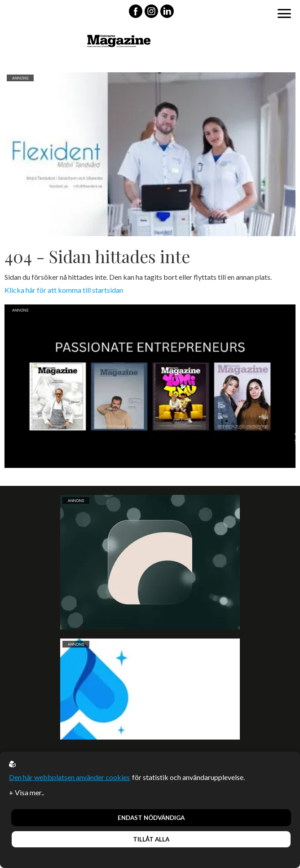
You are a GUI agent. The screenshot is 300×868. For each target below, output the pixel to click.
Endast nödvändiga (151, 818)
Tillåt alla (151, 839)
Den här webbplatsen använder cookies (69, 777)
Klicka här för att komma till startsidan (64, 290)
